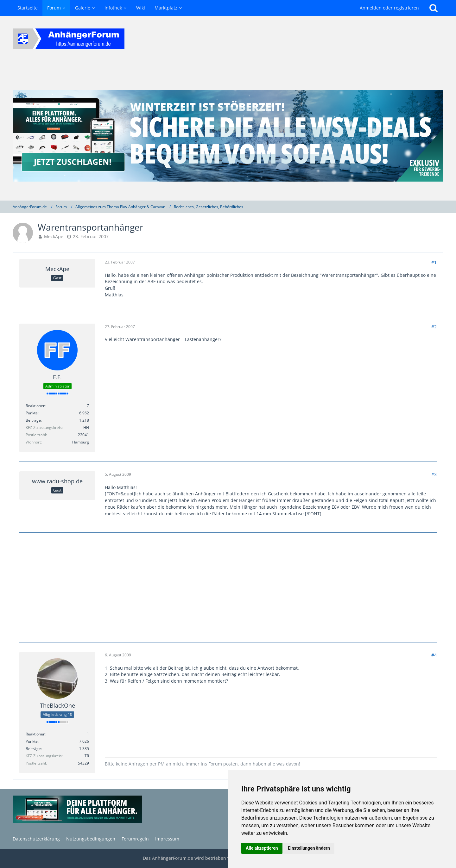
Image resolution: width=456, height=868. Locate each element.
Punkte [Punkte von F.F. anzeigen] (32, 413)
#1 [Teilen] (434, 262)
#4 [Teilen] (434, 655)
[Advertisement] (228, 586)
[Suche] (434, 8)
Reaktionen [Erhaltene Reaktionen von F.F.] (35, 406)
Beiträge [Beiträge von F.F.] (33, 420)
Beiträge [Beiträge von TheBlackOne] (33, 749)
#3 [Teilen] (434, 474)
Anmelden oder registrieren (389, 8)
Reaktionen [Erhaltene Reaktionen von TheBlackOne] (35, 734)
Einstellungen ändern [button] (309, 848)
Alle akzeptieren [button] (262, 848)
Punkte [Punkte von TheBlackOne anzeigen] (32, 741)
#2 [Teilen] (434, 327)
